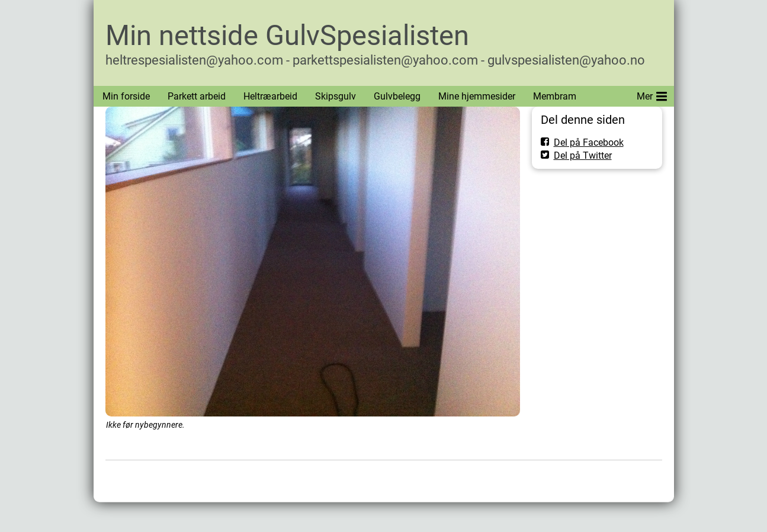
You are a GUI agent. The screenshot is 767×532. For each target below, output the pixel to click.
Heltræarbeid (270, 96)
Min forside (126, 96)
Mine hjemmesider (477, 96)
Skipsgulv (336, 96)
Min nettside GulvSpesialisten (287, 35)
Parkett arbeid (197, 96)
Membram (555, 96)
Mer (652, 94)
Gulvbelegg (397, 96)
